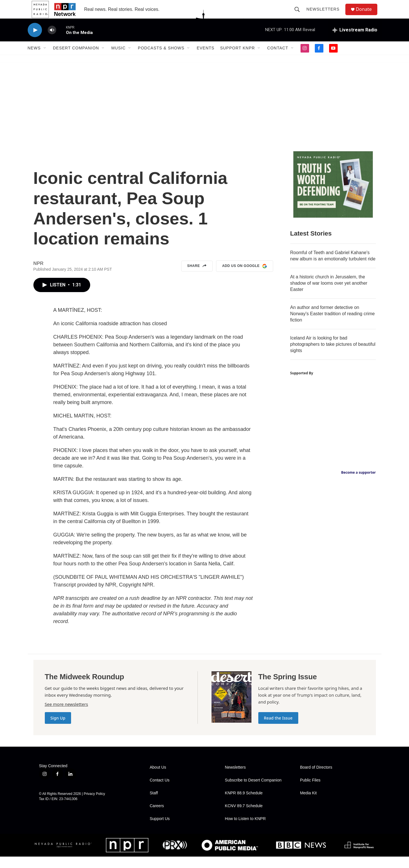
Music (118, 59)
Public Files (310, 792)
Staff (154, 804)
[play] (35, 42)
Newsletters (325, 15)
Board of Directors (316, 779)
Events (205, 59)
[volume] (52, 42)
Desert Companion (76, 59)
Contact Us (160, 792)
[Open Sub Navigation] (45, 59)
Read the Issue (278, 729)
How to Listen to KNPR (245, 830)
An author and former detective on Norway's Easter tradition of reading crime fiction (333, 325)
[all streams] (355, 41)
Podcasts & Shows (161, 59)
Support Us (160, 830)
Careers (157, 817)
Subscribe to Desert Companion (253, 792)
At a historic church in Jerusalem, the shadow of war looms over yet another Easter (329, 295)
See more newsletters (67, 716)
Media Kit (308, 804)
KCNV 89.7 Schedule (244, 817)
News (34, 59)
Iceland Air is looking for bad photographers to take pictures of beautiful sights (333, 356)
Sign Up (58, 729)
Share (197, 278)
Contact (278, 59)
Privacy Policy (94, 805)
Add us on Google (244, 278)
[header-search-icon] (299, 15)
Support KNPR (237, 59)
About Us (158, 779)
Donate (367, 15)
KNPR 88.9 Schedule (244, 804)
